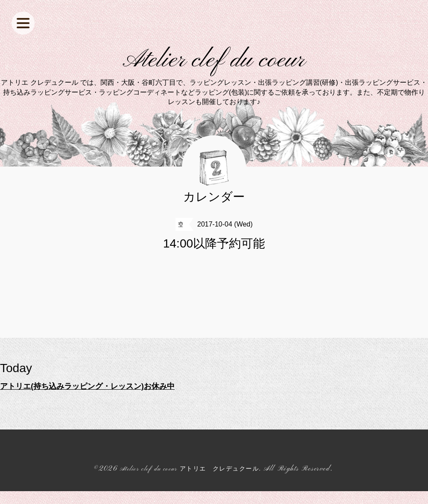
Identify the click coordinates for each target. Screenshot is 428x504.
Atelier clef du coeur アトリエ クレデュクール (189, 482)
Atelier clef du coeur (214, 67)
